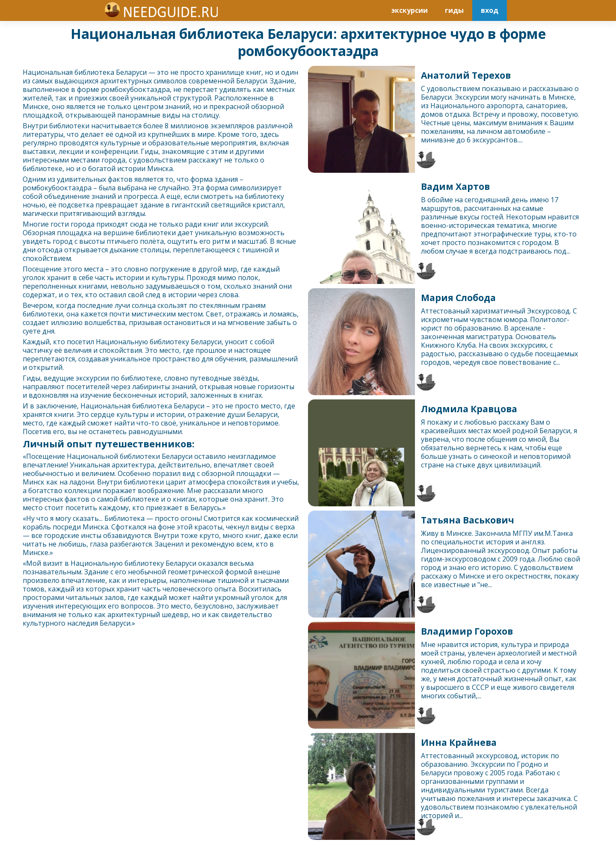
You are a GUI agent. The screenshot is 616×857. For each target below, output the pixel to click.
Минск (34, 106)
